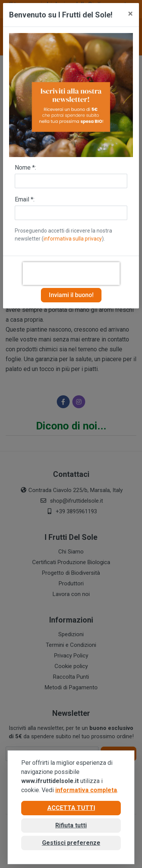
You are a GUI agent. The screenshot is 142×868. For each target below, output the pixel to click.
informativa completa (86, 790)
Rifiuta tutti (71, 825)
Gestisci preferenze (71, 843)
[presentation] (71, 274)
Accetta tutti (71, 808)
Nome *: (25, 167)
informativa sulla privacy (73, 239)
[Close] (130, 14)
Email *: (25, 199)
